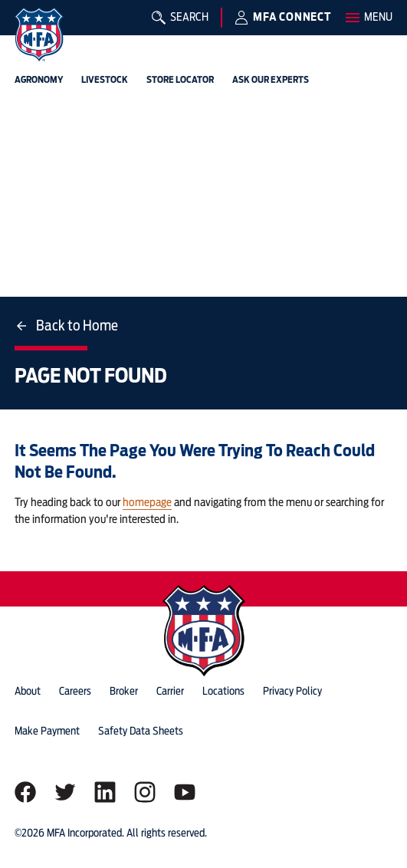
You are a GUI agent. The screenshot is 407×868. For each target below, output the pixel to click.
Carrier (170, 691)
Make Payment (47, 731)
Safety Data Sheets (141, 731)
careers (75, 691)
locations (223, 691)
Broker (124, 691)
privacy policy (292, 691)
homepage (147, 502)
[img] (39, 35)
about (28, 691)
